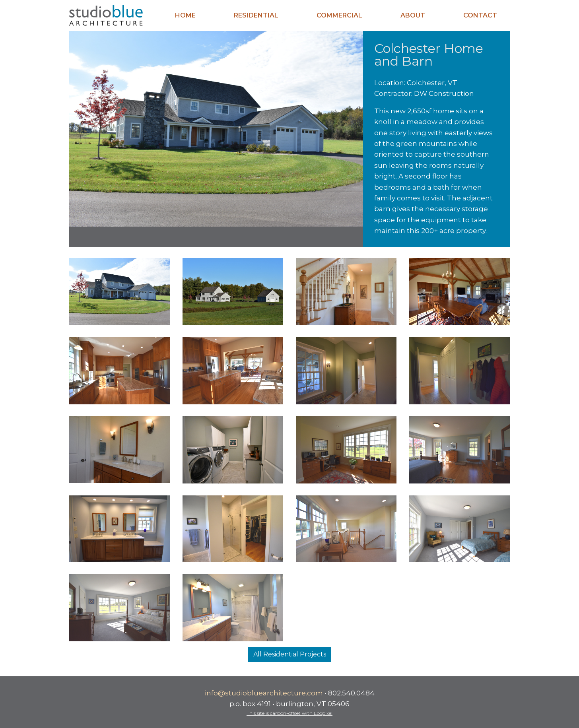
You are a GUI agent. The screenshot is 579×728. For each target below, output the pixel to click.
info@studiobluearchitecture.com (264, 693)
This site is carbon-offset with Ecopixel (289, 713)
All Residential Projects (290, 654)
